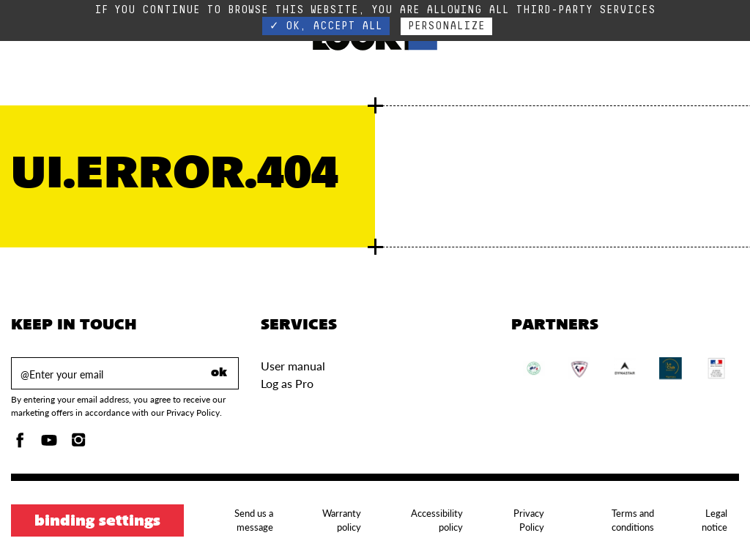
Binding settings (97, 522)
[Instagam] (78, 444)
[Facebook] (20, 444)
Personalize (446, 26)
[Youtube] (49, 444)
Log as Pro (287, 383)
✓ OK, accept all (326, 26)
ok (219, 373)
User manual (293, 366)
